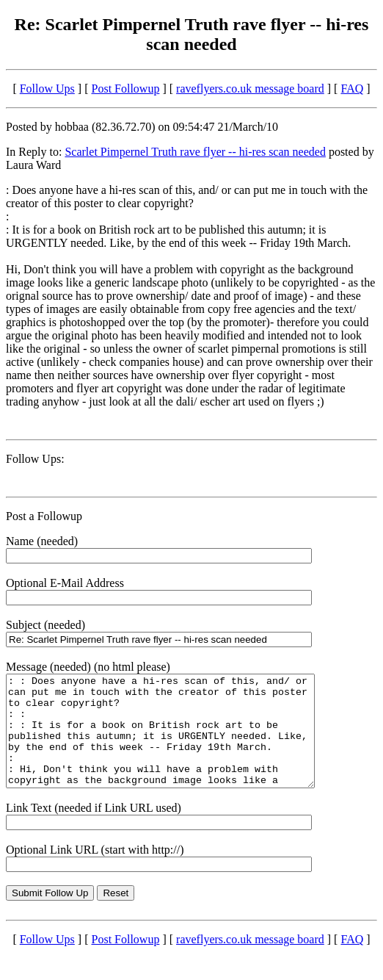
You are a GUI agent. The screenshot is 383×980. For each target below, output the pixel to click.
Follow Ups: (35, 459)
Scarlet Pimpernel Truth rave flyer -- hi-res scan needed (195, 152)
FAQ (352, 89)
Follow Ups (47, 89)
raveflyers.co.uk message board (250, 89)
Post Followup (126, 89)
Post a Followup (44, 516)
